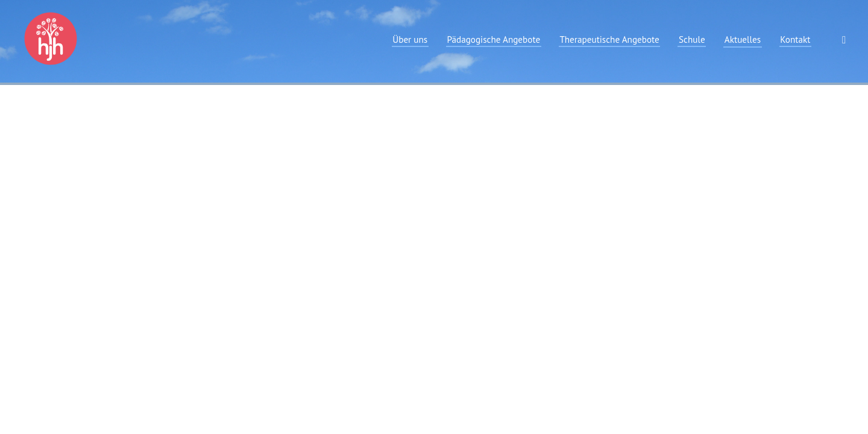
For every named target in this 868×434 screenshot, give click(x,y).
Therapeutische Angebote (609, 39)
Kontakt (795, 39)
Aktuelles (743, 39)
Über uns (410, 39)
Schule (692, 39)
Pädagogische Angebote (493, 39)
